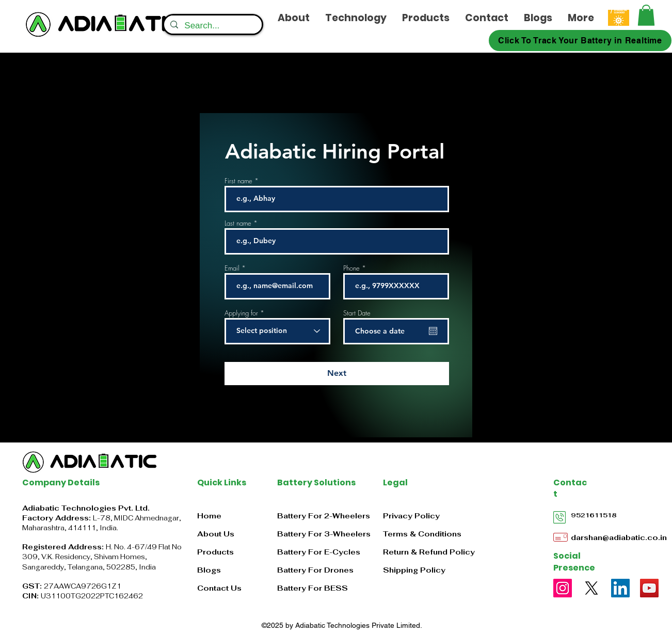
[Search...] (212, 26)
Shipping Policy (414, 570)
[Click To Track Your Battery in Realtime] (580, 41)
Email (232, 268)
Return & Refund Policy (429, 552)
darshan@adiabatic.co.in (619, 537)
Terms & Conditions (422, 534)
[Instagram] (563, 588)
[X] (591, 588)
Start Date (357, 313)
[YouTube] (649, 588)
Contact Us (219, 588)
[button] (646, 15)
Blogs (209, 570)
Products (215, 552)
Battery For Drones (315, 570)
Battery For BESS (313, 588)
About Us (216, 534)
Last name (238, 223)
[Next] (337, 374)
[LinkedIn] (620, 588)
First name (238, 181)
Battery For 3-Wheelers (324, 534)
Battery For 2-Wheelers (324, 516)
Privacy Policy (411, 516)
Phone (351, 268)
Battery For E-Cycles (319, 552)
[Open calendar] (433, 331)
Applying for (241, 313)
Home (209, 516)
